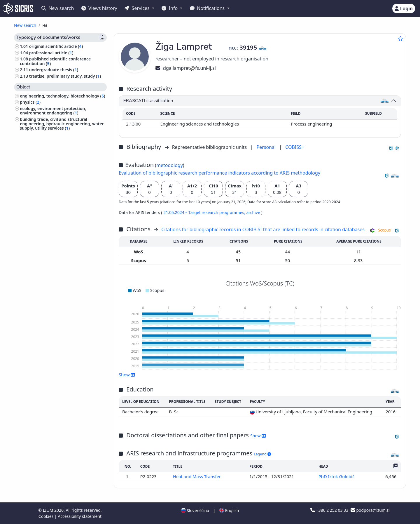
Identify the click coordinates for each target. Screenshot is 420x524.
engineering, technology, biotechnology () (62, 96)
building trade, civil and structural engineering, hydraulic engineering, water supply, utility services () (62, 124)
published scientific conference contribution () (55, 61)
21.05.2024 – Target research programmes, (205, 212)
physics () (30, 102)
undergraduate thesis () (54, 70)
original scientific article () (56, 46)
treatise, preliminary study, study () (65, 76)
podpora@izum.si (370, 510)
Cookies (47, 516)
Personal (267, 147)
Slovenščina (195, 510)
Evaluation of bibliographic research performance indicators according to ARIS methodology (219, 173)
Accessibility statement (80, 516)
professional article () (51, 53)
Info (170, 8)
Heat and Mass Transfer (197, 476)
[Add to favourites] (400, 39)
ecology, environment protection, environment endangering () (53, 111)
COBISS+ (295, 147)
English (229, 510)
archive (254, 212)
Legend (262, 454)
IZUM (49, 510)
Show (127, 375)
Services (138, 8)
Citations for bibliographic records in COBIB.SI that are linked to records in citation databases (263, 229)
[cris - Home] (18, 8)
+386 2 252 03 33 (330, 510)
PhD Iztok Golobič (337, 476)
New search (58, 8)
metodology (170, 165)
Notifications (208, 8)
